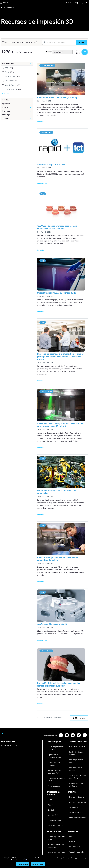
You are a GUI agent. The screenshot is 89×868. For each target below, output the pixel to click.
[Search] (82, 3)
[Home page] (1, 8)
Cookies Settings (23, 864)
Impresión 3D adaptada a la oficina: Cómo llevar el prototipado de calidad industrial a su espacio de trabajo (62, 352)
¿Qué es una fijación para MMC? (54, 618)
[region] (44, 861)
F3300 (49, 779)
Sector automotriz (74, 782)
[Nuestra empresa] (78, 829)
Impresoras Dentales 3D (76, 776)
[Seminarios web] (57, 800)
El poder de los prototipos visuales (55, 748)
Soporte (49, 833)
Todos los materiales (75, 812)
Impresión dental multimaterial (56, 753)
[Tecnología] (17, 115)
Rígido (70, 803)
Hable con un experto (53, 842)
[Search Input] (59, 42)
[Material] (17, 107)
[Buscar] (81, 42)
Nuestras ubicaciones (75, 839)
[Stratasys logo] (4, 3)
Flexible (71, 806)
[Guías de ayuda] (57, 738)
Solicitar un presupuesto (54, 839)
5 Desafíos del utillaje (75, 741)
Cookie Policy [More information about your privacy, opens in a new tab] (24, 860)
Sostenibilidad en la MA (54, 812)
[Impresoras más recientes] (57, 774)
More (4, 94)
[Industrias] (78, 773)
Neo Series (50, 785)
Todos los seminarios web (55, 824)
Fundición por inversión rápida (56, 803)
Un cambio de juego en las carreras (55, 807)
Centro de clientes (52, 845)
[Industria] (17, 100)
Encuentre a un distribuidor (55, 836)
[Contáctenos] (77, 3)
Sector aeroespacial (75, 785)
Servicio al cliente (52, 848)
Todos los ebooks (52, 767)
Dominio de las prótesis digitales (54, 819)
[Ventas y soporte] (57, 829)
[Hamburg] (87, 3)
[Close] (86, 858)
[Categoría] (17, 119)
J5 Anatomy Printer (53, 791)
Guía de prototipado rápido (77, 747)
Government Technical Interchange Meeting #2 (60, 97)
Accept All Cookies (38, 864)
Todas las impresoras (53, 794)
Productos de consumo (76, 788)
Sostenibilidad (73, 848)
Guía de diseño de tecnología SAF (56, 757)
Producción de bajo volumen (77, 744)
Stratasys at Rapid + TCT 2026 (52, 162)
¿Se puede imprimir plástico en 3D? (78, 761)
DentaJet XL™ (51, 788)
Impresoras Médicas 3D (76, 779)
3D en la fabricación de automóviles (76, 755)
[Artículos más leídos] (78, 738)
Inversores (72, 851)
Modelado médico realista (76, 750)
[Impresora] (17, 111)
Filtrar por (48, 52)
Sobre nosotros (73, 833)
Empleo (71, 842)
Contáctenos (72, 836)
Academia (71, 845)
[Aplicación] (17, 104)
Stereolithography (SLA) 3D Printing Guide (58, 289)
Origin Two (50, 782)
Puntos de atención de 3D (55, 815)
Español (69, 3)
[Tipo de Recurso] (17, 64)
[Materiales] (78, 800)
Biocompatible (73, 809)
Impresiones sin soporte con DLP (56, 763)
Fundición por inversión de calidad (55, 743)
